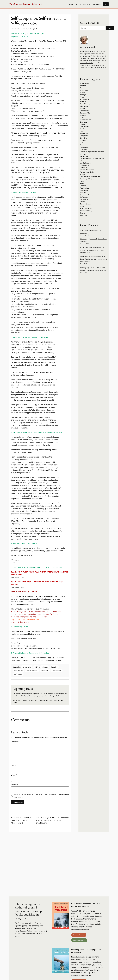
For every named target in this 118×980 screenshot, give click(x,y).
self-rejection (57, 670)
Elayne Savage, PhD (32, 29)
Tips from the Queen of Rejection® (26, 4)
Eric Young (84, 239)
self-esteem (45, 670)
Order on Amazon (79, 935)
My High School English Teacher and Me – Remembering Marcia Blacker (93, 259)
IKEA (36, 667)
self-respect (18, 674)
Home (71, 4)
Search (110, 28)
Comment (16, 742)
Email (14, 775)
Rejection (45, 667)
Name (14, 765)
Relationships (18, 670)
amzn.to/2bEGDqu (18, 577)
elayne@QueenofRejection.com (24, 646)
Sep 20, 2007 (16, 29)
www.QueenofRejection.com (27, 931)
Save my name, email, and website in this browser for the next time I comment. (41, 796)
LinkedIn (103, 67)
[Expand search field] (106, 4)
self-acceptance (32, 670)
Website (14, 785)
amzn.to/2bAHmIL (17, 587)
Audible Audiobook (79, 940)
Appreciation (27, 667)
